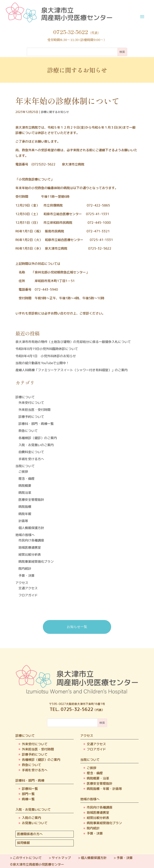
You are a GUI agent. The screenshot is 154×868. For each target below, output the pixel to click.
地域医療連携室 (30, 547)
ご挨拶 (23, 472)
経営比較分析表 (30, 554)
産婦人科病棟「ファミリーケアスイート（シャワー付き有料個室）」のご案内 (71, 370)
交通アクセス (28, 588)
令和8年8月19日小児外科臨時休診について (47, 349)
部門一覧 (28, 794)
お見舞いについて (35, 823)
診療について (25, 397)
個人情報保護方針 (31, 528)
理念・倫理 (26, 479)
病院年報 (25, 514)
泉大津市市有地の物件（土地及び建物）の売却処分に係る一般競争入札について (73, 342)
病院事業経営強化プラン (36, 562)
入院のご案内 (31, 818)
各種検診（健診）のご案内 (38, 438)
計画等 (23, 521)
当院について (25, 466)
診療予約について (31, 417)
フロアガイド (28, 595)
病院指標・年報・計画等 (104, 789)
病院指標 (25, 507)
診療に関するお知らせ (55, 112)
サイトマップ (61, 858)
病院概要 (25, 486)
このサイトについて (27, 858)
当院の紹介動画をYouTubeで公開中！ (42, 363)
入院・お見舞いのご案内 (36, 445)
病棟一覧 (28, 799)
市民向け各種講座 (31, 540)
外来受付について (31, 403)
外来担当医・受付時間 (34, 410)
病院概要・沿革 (98, 778)
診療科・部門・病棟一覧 (36, 424)
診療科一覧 (30, 789)
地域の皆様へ (25, 535)
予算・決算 (26, 576)
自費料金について (31, 452)
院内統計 (25, 569)
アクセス (22, 583)
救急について (28, 431)
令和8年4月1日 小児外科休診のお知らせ (46, 356)
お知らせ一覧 (77, 627)
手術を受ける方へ (31, 459)
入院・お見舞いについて (33, 810)
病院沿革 (25, 493)
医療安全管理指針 (31, 500)
